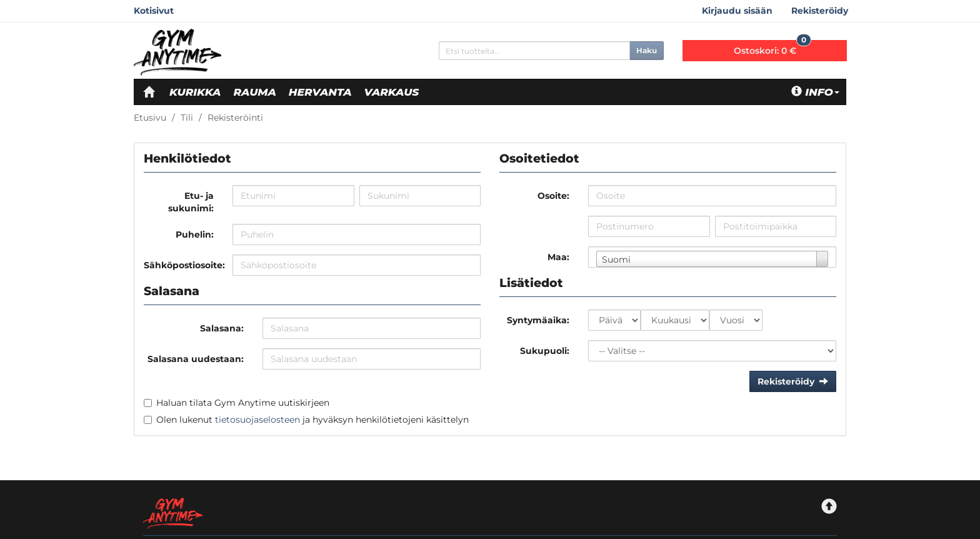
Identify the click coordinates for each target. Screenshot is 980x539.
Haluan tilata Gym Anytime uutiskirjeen (243, 403)
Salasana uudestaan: (196, 359)
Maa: (558, 257)
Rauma (254, 92)
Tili (187, 118)
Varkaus (392, 92)
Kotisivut (154, 11)
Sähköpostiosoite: (183, 265)
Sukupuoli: (545, 351)
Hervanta (320, 92)
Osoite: (553, 196)
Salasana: (222, 328)
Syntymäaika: (538, 320)
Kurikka (195, 92)
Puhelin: (195, 234)
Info (815, 92)
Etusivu (150, 118)
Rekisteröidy (820, 11)
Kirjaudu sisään (737, 11)
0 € (772, 48)
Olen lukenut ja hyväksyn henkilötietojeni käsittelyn (312, 420)
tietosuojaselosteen (257, 420)
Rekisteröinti (235, 118)
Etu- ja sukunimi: (191, 202)
